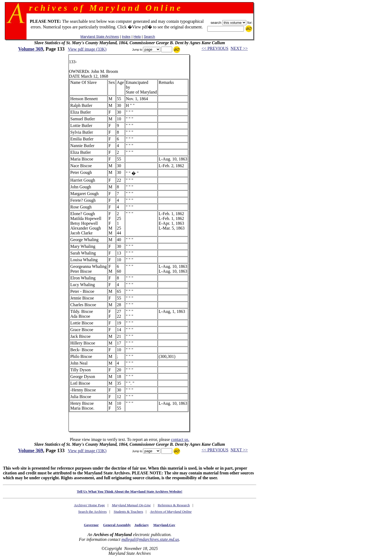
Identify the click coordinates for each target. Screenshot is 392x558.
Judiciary (142, 525)
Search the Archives (93, 512)
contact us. (180, 439)
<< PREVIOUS (215, 48)
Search (149, 37)
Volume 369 (31, 49)
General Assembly (117, 525)
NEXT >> (239, 48)
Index (126, 37)
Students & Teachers (128, 512)
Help (137, 37)
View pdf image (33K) (87, 49)
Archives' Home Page (89, 505)
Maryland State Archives (100, 37)
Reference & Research (174, 505)
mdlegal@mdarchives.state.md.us (150, 539)
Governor (91, 525)
